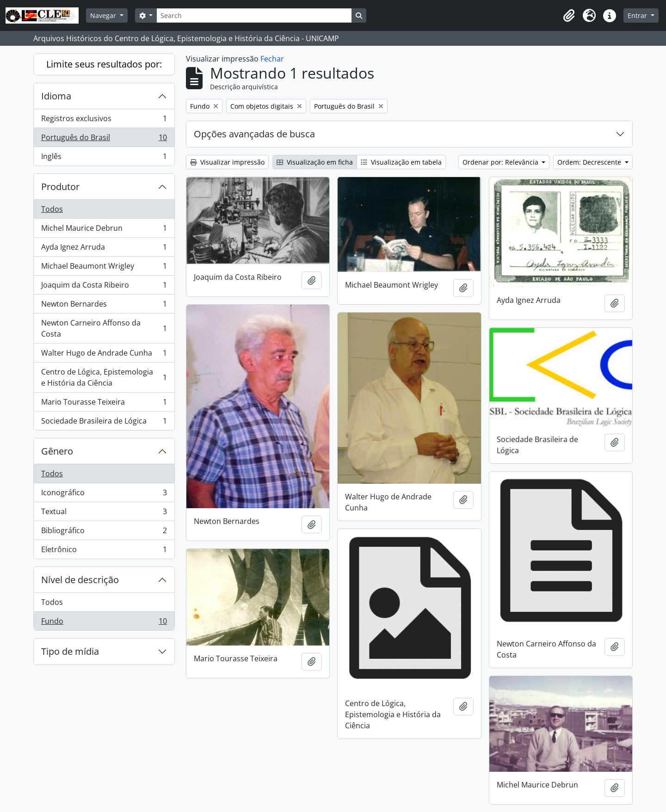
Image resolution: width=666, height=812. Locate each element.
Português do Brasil (104, 139)
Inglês (104, 158)
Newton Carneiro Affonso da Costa (104, 328)
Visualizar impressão (227, 162)
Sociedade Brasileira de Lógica (104, 423)
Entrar (638, 15)
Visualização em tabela (401, 162)
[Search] (254, 15)
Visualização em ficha (315, 162)
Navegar (104, 15)
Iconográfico (104, 495)
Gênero (57, 451)
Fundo (104, 623)
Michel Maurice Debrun (104, 230)
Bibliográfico (104, 532)
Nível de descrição (80, 580)
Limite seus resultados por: (104, 64)
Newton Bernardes (104, 306)
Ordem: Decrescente (590, 162)
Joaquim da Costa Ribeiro (104, 287)
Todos (52, 209)
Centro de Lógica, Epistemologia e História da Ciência (104, 377)
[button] (569, 16)
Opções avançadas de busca (254, 134)
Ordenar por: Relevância (501, 162)
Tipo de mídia (70, 651)
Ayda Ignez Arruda (104, 249)
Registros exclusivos (104, 120)
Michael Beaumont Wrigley (104, 268)
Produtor (60, 187)
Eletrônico (104, 551)
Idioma (56, 96)
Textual (104, 514)
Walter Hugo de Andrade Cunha (104, 355)
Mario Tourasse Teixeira (104, 404)
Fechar (272, 59)
